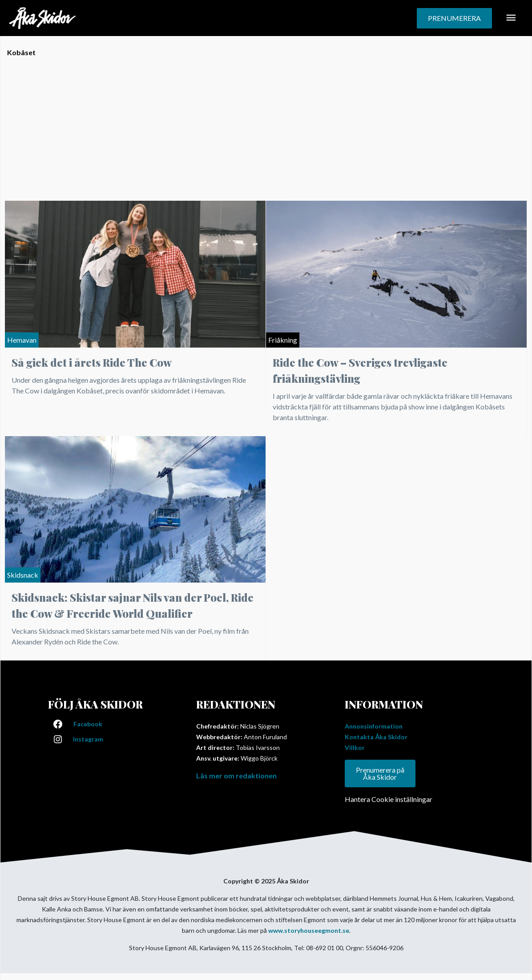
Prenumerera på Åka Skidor (380, 773)
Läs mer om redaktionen (236, 775)
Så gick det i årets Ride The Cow (92, 362)
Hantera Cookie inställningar (389, 799)
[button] (454, 18)
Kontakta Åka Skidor (376, 737)
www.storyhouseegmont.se (309, 930)
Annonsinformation (374, 726)
